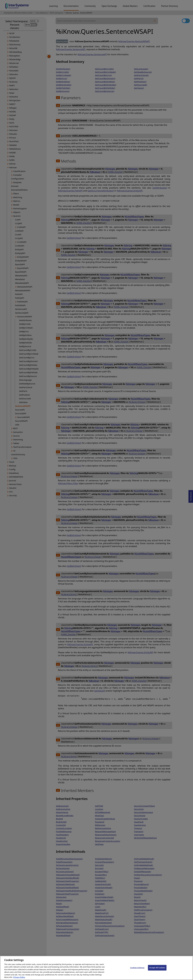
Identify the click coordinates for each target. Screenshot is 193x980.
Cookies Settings (137, 970)
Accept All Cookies (157, 970)
